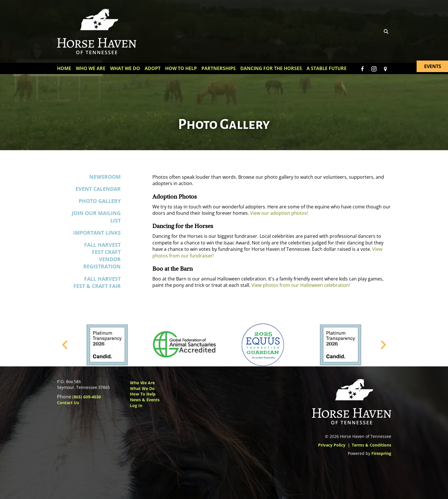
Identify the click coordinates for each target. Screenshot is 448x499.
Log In (136, 405)
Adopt (153, 68)
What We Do (125, 68)
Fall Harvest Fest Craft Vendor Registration (102, 256)
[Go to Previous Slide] (65, 345)
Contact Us (68, 403)
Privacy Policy (332, 445)
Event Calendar (98, 189)
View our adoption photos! (279, 213)
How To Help (181, 68)
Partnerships (219, 68)
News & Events (145, 400)
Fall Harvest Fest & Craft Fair (97, 282)
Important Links (97, 233)
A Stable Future (327, 68)
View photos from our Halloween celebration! (301, 285)
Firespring (381, 453)
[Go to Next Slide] (383, 345)
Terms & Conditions (372, 445)
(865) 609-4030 (87, 397)
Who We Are (91, 68)
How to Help (143, 394)
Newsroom (105, 177)
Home (64, 68)
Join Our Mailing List (96, 217)
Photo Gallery (100, 201)
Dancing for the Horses (271, 68)
